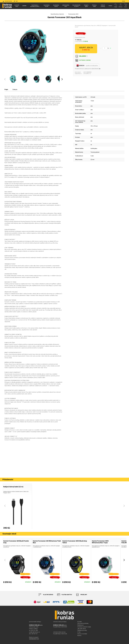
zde (100, 69)
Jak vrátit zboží (82, 629)
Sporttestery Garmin (57, 14)
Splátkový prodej (82, 630)
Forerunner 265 (73, 14)
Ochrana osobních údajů (84, 627)
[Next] (62, 79)
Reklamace (81, 625)
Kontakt (80, 622)
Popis (6, 89)
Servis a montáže (82, 634)
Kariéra (79, 636)
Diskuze (15, 89)
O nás (79, 632)
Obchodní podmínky (83, 623)
